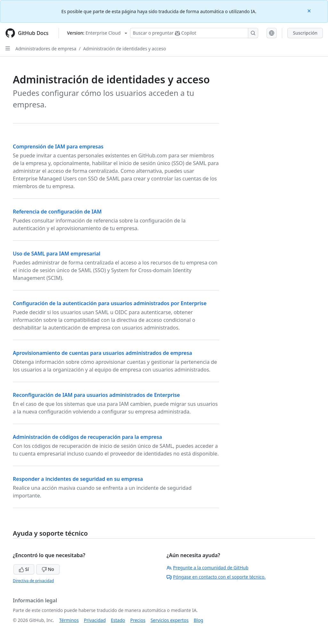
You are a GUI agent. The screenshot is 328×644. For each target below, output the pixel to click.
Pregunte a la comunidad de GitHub (208, 568)
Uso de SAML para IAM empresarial (57, 254)
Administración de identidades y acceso (124, 49)
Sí (24, 569)
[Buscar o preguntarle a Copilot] (194, 33)
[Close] (310, 10)
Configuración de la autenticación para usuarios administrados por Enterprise (110, 303)
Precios (138, 620)
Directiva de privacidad (33, 581)
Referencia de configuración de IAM (57, 212)
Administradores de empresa (46, 49)
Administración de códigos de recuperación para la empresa (87, 437)
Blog (199, 620)
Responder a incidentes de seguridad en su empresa (78, 479)
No (48, 569)
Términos (69, 620)
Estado (118, 620)
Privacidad (95, 620)
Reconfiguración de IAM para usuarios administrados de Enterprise (96, 395)
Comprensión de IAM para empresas (58, 146)
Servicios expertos (170, 620)
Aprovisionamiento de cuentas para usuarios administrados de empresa (102, 353)
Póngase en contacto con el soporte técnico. (216, 577)
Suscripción (305, 33)
